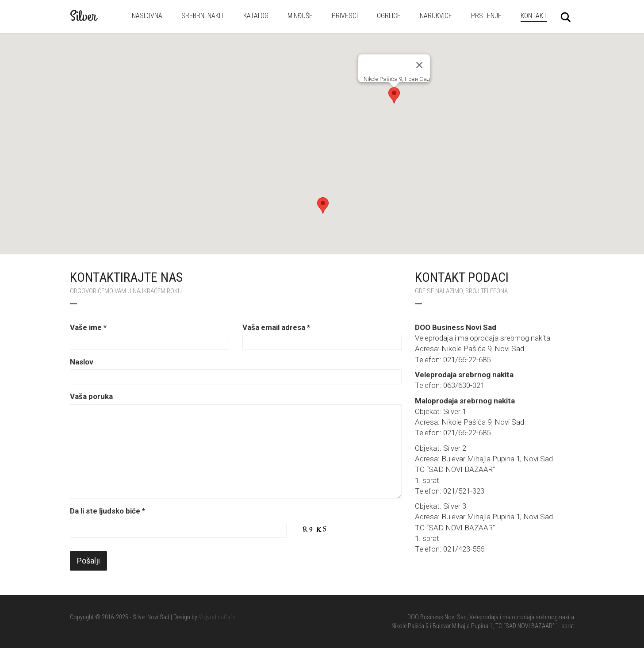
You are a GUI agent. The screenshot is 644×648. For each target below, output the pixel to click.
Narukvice (436, 16)
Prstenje (486, 16)
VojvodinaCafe (217, 617)
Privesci (345, 16)
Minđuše (300, 16)
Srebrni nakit (203, 16)
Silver (83, 16)
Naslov (82, 362)
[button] (323, 205)
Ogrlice (389, 16)
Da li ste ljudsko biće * (107, 511)
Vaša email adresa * (276, 327)
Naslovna (147, 16)
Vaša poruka (91, 396)
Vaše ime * (88, 327)
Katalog (256, 16)
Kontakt (534, 16)
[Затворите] (419, 65)
